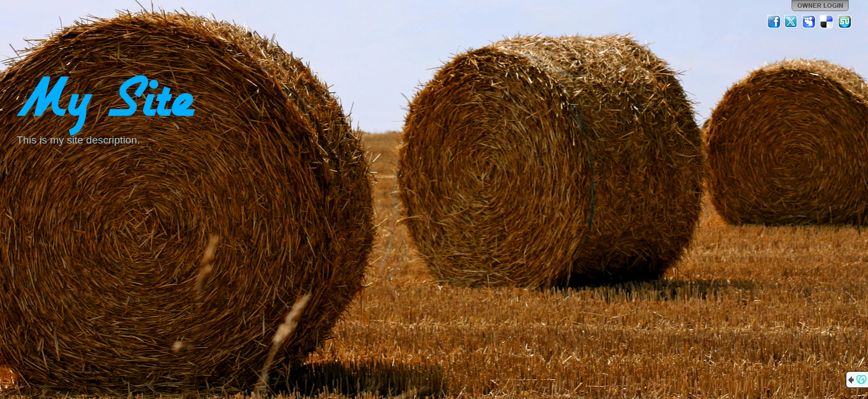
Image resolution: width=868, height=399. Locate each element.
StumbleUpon (845, 22)
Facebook (774, 22)
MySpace (809, 22)
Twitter (792, 22)
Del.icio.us (827, 22)
